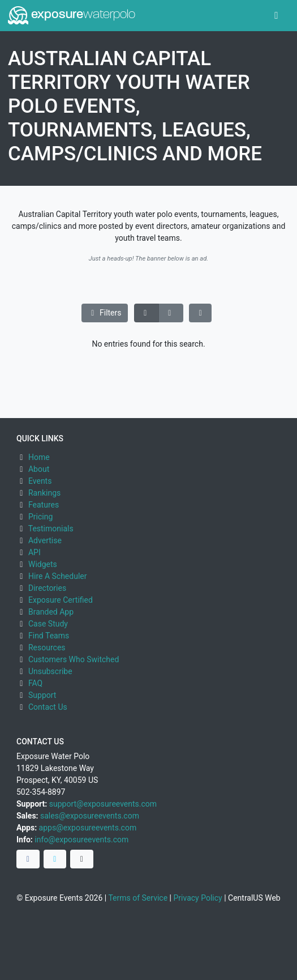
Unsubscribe (50, 671)
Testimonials (51, 529)
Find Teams (49, 636)
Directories (47, 588)
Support (42, 695)
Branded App (51, 612)
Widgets (43, 564)
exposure (72, 15)
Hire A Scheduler (57, 576)
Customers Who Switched (74, 659)
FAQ (35, 683)
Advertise (45, 540)
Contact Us (48, 707)
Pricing (40, 517)
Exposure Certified (61, 600)
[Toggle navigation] (276, 16)
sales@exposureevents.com (90, 816)
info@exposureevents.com (81, 840)
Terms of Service (138, 898)
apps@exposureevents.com (88, 828)
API (35, 552)
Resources (47, 647)
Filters (105, 313)
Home (39, 457)
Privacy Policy (197, 898)
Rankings (44, 493)
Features (44, 505)
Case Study (48, 624)
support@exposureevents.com (103, 804)
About (39, 469)
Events (40, 481)
